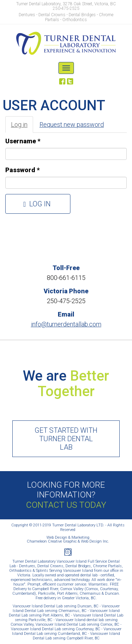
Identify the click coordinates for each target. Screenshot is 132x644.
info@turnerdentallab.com (66, 324)
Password (22, 170)
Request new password (72, 124)
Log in (22, 127)
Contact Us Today (66, 505)
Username (23, 141)
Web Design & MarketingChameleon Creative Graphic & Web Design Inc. (68, 539)
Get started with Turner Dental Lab (66, 439)
